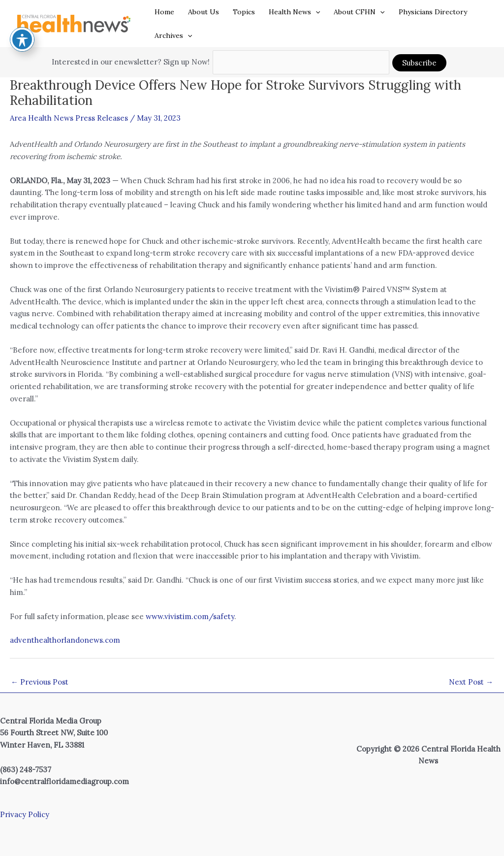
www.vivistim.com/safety (190, 616)
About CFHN (359, 12)
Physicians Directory (433, 12)
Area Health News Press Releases (69, 118)
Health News (294, 12)
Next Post (471, 682)
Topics (244, 12)
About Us (204, 12)
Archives (173, 35)
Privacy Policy (25, 814)
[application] (315, 12)
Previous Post (40, 682)
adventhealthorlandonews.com (65, 640)
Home (164, 12)
